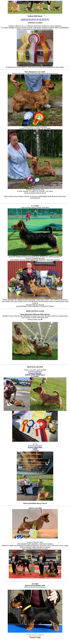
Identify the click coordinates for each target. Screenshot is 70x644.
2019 (32, 20)
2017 (37, 20)
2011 (25, 19)
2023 (21, 20)
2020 (29, 20)
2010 (28, 19)
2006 (38, 19)
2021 (27, 20)
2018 (34, 20)
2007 (35, 19)
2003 (45, 19)
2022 (24, 20)
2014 (46, 20)
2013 (48, 20)
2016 (40, 20)
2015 (43, 20)
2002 (48, 19)
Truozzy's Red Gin (35, 373)
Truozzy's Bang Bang (35, 447)
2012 (23, 19)
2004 (43, 19)
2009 (30, 19)
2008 (33, 19)
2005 (40, 19)
